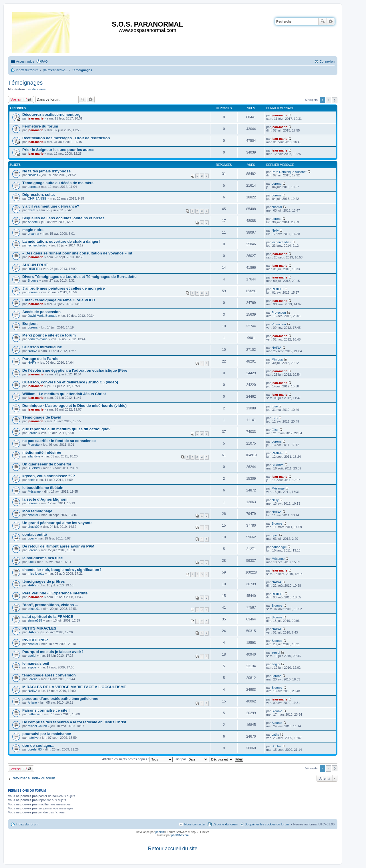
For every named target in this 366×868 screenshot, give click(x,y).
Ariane (32, 702)
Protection (279, 312)
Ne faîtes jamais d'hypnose (46, 171)
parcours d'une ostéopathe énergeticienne (60, 699)
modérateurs (37, 89)
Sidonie (33, 280)
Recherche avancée (331, 21)
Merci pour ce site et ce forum (49, 335)
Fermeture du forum (40, 126)
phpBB (160, 832)
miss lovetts (36, 574)
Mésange (34, 491)
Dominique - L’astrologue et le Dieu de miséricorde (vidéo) (74, 406)
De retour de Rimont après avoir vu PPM (58, 546)
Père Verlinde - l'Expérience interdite (55, 593)
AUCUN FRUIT (35, 265)
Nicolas (33, 175)
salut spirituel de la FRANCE (48, 617)
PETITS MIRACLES (39, 628)
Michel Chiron (37, 726)
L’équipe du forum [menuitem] (225, 824)
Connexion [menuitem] (327, 61)
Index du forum (27, 824)
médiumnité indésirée (42, 452)
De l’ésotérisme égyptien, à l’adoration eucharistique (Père (75, 370)
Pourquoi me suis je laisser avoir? (53, 652)
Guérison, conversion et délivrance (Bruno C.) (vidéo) (70, 382)
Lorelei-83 (35, 749)
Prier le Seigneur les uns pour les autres (58, 150)
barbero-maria (38, 339)
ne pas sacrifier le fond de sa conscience (59, 441)
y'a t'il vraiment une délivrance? (51, 206)
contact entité (35, 534)
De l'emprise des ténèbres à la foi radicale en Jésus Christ (74, 722)
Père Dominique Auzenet (289, 172)
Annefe (33, 222)
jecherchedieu (38, 245)
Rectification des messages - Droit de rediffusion (66, 138)
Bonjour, (30, 323)
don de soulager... (38, 745)
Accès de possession (41, 312)
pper (31, 538)
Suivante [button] (335, 100)
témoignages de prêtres (44, 581)
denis (31, 480)
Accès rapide (25, 61)
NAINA (33, 351)
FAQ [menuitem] (45, 61)
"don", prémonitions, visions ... (50, 605)
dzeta (32, 210)
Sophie (277, 746)
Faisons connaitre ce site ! (46, 710)
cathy (275, 734)
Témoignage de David (42, 417)
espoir (32, 667)
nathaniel (34, 714)
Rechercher (323, 21)
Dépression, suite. (39, 195)
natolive (33, 738)
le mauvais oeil (36, 663)
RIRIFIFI (34, 269)
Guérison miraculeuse (42, 347)
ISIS (275, 418)
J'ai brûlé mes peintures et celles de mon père (63, 288)
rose (275, 406)
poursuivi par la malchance (47, 734)
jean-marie (36, 118)
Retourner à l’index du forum (33, 778)
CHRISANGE (37, 198)
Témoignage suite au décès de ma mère (58, 183)
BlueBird (34, 468)
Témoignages (25, 83)
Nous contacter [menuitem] (195, 824)
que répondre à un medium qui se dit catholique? (66, 429)
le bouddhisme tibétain (43, 488)
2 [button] (329, 100)
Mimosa (277, 359)
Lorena (33, 187)
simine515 (35, 620)
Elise (275, 430)
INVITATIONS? (35, 640)
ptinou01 (34, 609)
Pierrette (34, 445)
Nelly (275, 230)
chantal (277, 207)
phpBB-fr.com (180, 835)
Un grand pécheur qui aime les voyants (57, 523)
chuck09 (34, 527)
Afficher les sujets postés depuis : (137, 759)
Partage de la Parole (40, 359)
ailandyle (34, 456)
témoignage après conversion (49, 675)
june (31, 562)
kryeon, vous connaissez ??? (49, 476)
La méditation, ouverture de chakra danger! (61, 241)
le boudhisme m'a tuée (43, 558)
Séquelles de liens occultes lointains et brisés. (64, 218)
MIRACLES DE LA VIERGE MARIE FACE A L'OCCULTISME (74, 687)
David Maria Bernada (42, 316)
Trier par (191, 759)
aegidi (32, 656)
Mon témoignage (37, 511)
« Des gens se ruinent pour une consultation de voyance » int (77, 253)
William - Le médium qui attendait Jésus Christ (64, 394)
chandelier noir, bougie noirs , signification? (62, 570)
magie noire (33, 230)
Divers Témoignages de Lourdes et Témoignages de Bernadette (79, 277)
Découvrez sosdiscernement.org (51, 115)
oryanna (33, 234)
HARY (32, 363)
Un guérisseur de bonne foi (47, 464)
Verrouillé (19, 99)
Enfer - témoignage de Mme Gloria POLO (59, 300)
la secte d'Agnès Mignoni (45, 499)
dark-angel (279, 547)
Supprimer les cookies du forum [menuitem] (267, 824)
